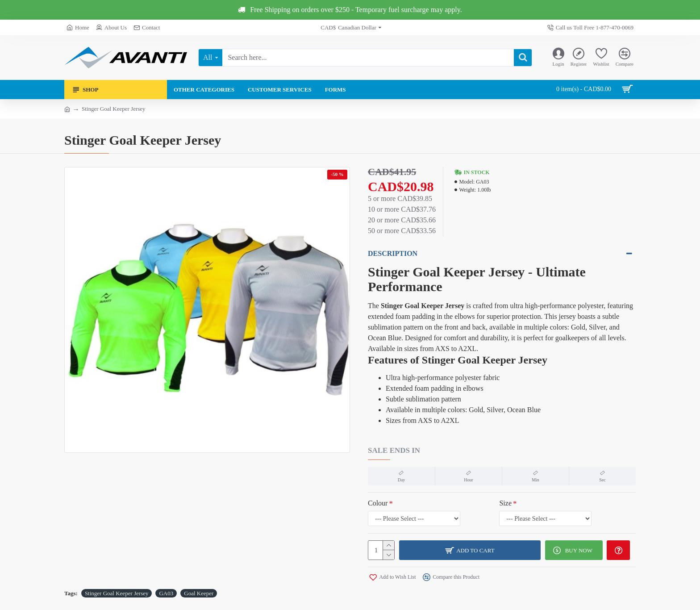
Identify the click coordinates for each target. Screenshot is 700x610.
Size (497, 503)
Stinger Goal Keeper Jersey (117, 593)
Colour (378, 503)
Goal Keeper (199, 593)
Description (393, 253)
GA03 (166, 593)
